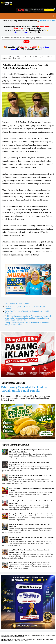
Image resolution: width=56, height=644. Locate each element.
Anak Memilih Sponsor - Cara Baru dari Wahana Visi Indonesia (25, 307)
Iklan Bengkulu (19, 635)
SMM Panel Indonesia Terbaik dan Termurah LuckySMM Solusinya (27, 312)
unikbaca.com (40, 639)
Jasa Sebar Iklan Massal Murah (17, 304)
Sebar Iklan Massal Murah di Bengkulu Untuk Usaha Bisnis (30, 563)
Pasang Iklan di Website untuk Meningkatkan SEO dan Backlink (31, 514)
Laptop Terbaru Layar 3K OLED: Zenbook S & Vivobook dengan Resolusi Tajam (27, 324)
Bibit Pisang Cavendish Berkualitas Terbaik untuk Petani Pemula (24, 389)
